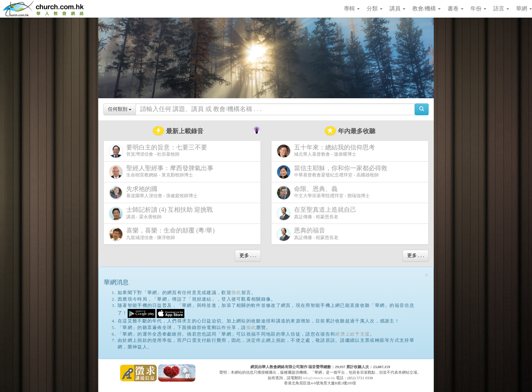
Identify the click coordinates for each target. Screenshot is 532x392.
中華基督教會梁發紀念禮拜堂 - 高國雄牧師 (333, 172)
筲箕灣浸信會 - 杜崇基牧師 (159, 151)
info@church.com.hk (319, 378)
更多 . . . (248, 256)
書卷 (456, 8)
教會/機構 (426, 8)
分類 (375, 8)
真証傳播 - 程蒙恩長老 (318, 213)
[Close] (426, 275)
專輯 (352, 8)
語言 (501, 8)
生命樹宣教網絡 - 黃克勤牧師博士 (163, 172)
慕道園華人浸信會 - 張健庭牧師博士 (153, 193)
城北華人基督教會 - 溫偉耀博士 (327, 151)
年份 (478, 8)
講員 (397, 8)
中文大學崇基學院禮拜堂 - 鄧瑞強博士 (323, 193)
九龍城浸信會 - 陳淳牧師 (163, 234)
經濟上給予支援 (352, 334)
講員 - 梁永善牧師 (162, 213)
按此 (236, 293)
